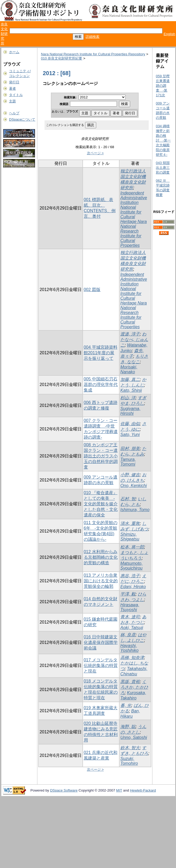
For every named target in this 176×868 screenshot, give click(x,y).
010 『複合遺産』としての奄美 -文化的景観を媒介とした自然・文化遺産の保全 (101, 504)
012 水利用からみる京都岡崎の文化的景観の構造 (101, 557)
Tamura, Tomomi (128, 462)
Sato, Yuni (130, 435)
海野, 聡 (128, 727)
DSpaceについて (22, 119)
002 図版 (92, 290)
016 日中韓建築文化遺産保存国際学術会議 (101, 642)
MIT (119, 790)
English (169, 34)
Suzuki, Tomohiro (129, 761)
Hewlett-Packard (143, 790)
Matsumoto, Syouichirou (131, 566)
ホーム (14, 52)
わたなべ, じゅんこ (134, 340)
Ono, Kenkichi (134, 486)
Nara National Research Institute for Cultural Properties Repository (93, 54)
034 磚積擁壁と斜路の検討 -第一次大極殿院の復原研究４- (163, 140)
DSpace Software (64, 790)
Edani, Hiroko (133, 587)
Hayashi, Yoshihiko (129, 648)
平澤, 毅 (128, 594)
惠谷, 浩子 (130, 576)
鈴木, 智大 (130, 748)
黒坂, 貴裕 (130, 682)
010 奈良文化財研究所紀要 (61, 58)
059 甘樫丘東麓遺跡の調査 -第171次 (163, 86)
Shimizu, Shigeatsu (130, 537)
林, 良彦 (128, 635)
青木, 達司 (130, 617)
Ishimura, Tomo (135, 510)
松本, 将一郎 (132, 547)
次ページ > (95, 153)
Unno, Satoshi (134, 737)
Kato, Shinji (131, 390)
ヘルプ (14, 113)
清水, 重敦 (130, 523)
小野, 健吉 (130, 475)
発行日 (14, 82)
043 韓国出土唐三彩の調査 (163, 168)
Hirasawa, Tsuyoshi (130, 607)
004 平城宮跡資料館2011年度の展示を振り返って (101, 353)
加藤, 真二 (130, 380)
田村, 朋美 (130, 449)
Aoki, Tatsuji (132, 628)
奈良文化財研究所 (4, 34)
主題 (12, 101)
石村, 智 (128, 499)
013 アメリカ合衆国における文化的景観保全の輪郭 (101, 581)
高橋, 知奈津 (132, 658)
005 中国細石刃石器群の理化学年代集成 (101, 385)
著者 (12, 88)
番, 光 (126, 705)
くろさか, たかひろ (134, 687)
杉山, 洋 (128, 398)
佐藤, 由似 (130, 424)
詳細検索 (93, 37)
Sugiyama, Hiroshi (130, 411)
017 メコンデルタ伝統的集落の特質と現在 (101, 665)
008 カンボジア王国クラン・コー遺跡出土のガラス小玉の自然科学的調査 (101, 456)
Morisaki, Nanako (129, 369)
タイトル (16, 95)
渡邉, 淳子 (130, 334)
